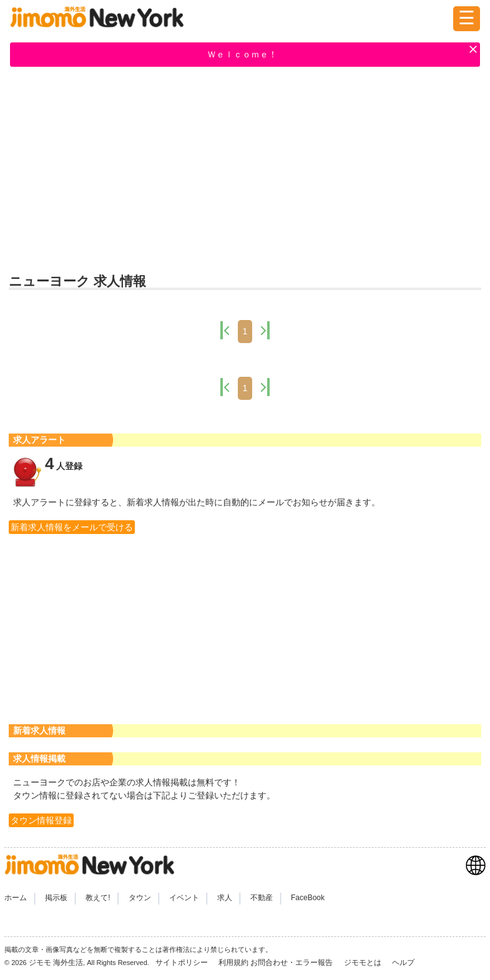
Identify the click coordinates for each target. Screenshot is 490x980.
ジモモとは (364, 963)
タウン (140, 898)
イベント (184, 898)
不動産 (262, 898)
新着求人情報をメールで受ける (72, 527)
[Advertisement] (245, 169)
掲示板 (56, 898)
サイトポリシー (183, 963)
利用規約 (233, 963)
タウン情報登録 (41, 820)
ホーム (16, 898)
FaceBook (308, 898)
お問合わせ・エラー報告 (292, 963)
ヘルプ (403, 963)
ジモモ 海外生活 (56, 963)
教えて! (98, 898)
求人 (225, 898)
